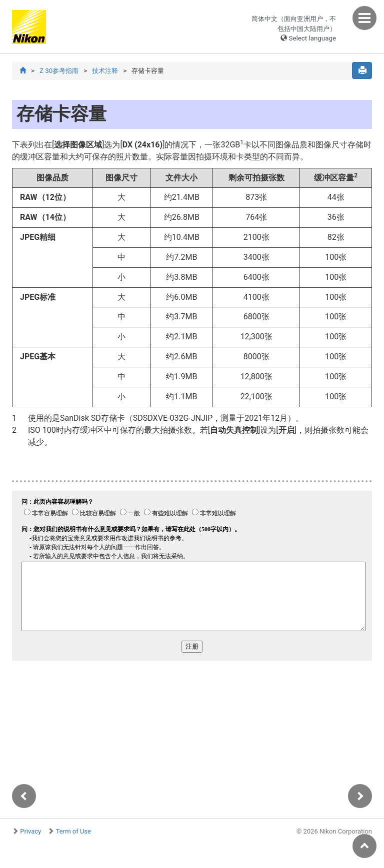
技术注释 (105, 71)
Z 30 (59, 71)
